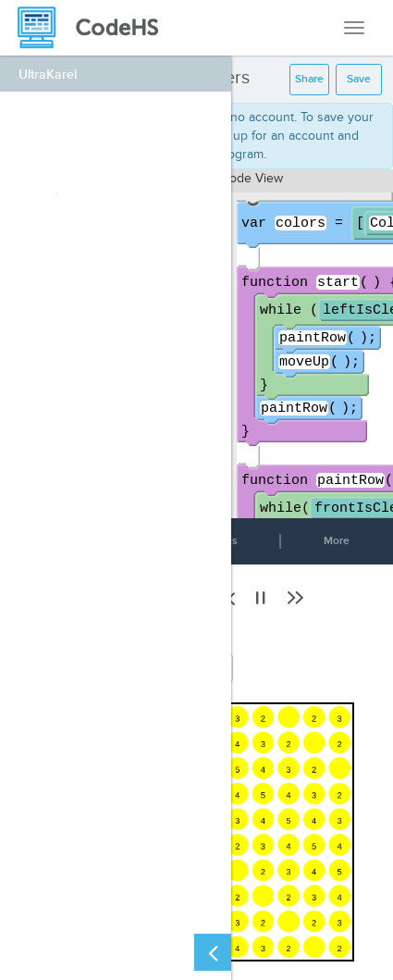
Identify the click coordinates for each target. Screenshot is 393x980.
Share (309, 79)
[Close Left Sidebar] (213, 952)
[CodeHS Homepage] (95, 28)
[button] (261, 598)
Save (359, 79)
